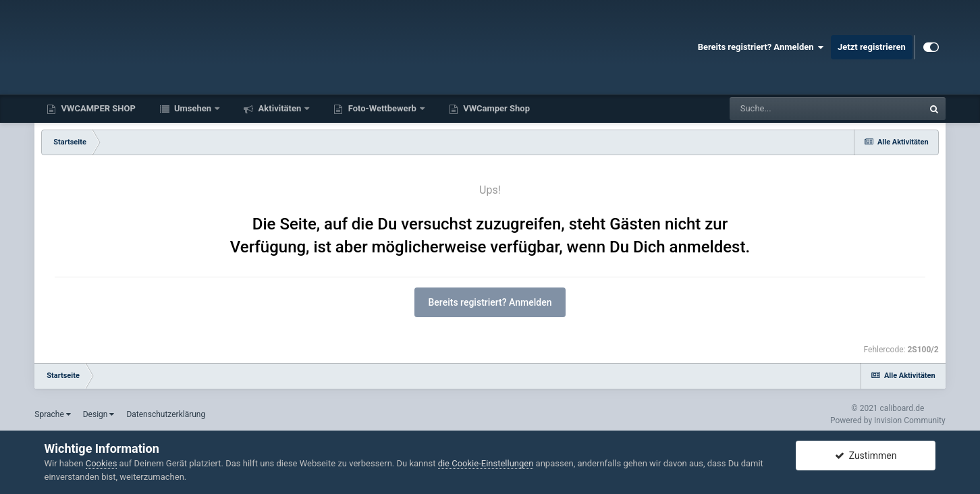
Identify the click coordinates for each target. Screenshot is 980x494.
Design (99, 414)
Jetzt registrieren (872, 47)
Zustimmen (866, 456)
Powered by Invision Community (888, 420)
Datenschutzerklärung (166, 414)
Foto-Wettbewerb (382, 108)
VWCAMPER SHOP (97, 108)
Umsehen (193, 108)
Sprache (52, 414)
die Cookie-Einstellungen (486, 463)
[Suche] (800, 109)
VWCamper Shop (495, 108)
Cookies (102, 463)
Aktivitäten (279, 108)
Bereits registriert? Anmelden (761, 47)
